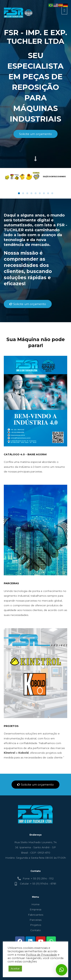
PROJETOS (11, 726)
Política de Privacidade (41, 955)
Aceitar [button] (15, 968)
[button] (19, 193)
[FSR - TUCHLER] (19, 13)
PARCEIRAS (11, 583)
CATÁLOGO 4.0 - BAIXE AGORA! (25, 454)
